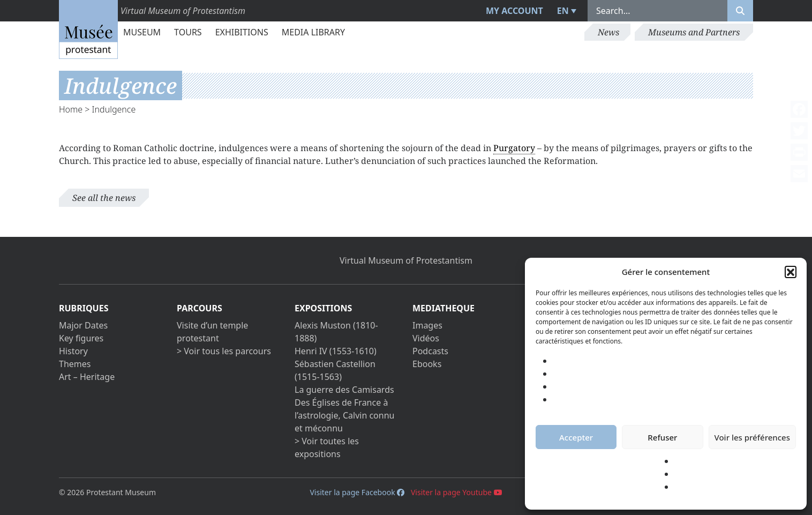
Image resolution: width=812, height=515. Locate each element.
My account (514, 11)
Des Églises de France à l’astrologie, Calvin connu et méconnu (344, 415)
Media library (313, 32)
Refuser (662, 437)
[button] (791, 272)
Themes (75, 364)
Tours (188, 32)
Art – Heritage (87, 377)
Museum (142, 32)
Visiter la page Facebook (357, 492)
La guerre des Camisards (344, 390)
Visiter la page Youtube (457, 492)
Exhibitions (242, 32)
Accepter (576, 437)
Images (427, 325)
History (73, 351)
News (608, 32)
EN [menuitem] (563, 11)
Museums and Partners (694, 32)
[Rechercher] (740, 11)
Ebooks (427, 364)
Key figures (81, 338)
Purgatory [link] (514, 148)
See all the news (104, 198)
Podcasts (430, 351)
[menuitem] (565, 11)
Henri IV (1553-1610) (336, 351)
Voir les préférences (752, 437)
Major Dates (83, 325)
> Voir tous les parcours (224, 351)
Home (71, 109)
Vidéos (426, 338)
